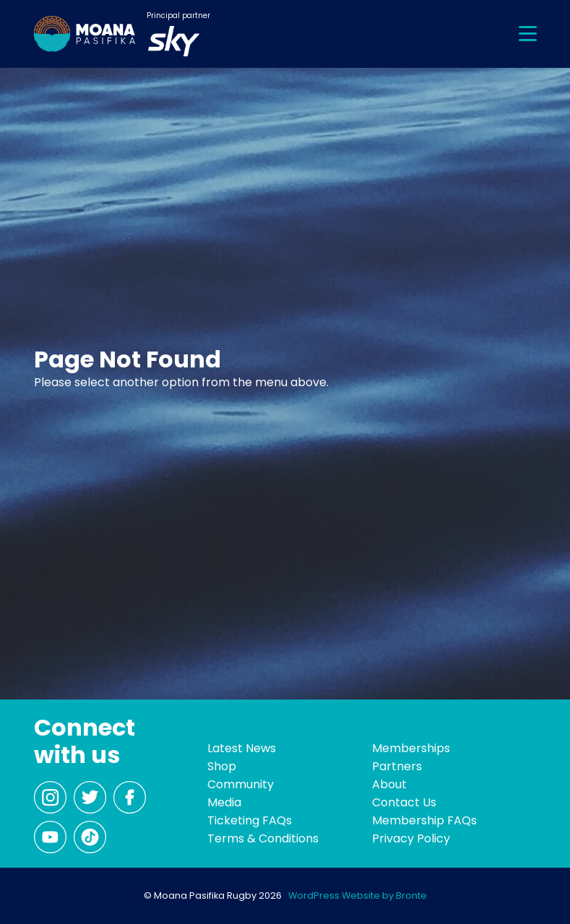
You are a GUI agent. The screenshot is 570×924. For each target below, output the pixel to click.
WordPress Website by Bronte (358, 895)
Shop (222, 766)
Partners (397, 766)
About (389, 784)
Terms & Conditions (263, 838)
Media (224, 802)
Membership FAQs (424, 820)
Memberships (411, 748)
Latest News (242, 748)
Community (241, 784)
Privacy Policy (411, 838)
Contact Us (404, 802)
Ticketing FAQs (250, 820)
